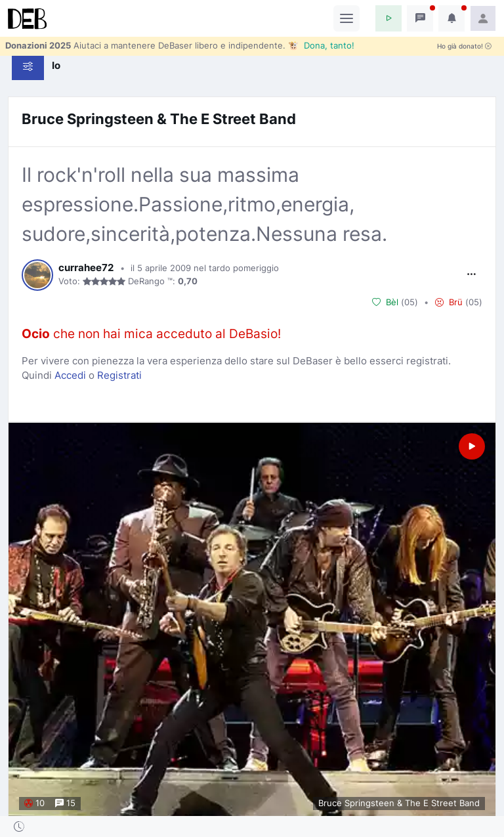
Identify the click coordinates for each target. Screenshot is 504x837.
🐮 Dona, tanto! (321, 45)
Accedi (70, 375)
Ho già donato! (464, 46)
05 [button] (409, 302)
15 (65, 804)
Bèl (385, 302)
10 (34, 804)
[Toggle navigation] (346, 18)
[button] (388, 18)
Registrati (119, 375)
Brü (449, 302)
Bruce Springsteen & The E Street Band (159, 119)
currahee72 (86, 268)
